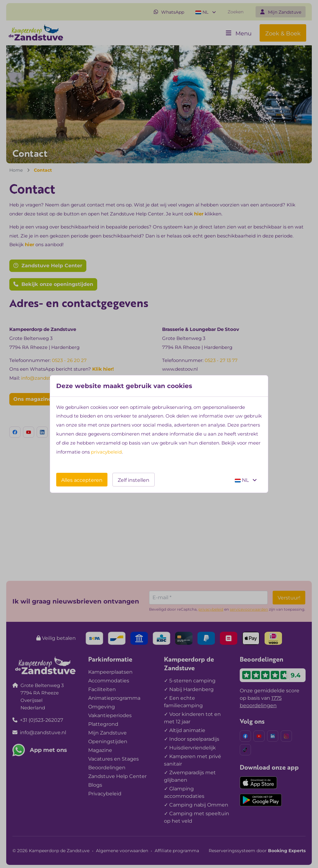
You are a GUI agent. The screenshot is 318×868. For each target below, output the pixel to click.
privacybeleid (106, 452)
